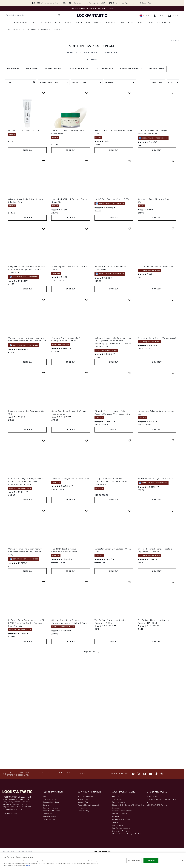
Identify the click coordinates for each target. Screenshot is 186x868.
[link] (159, 15)
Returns (46, 809)
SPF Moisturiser (157, 113)
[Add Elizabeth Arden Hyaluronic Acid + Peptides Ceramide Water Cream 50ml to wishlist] (130, 487)
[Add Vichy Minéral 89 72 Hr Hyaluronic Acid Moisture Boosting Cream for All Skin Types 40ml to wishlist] (43, 342)
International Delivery (51, 815)
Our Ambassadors (120, 818)
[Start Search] (59, 15)
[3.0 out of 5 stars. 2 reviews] (145, 324)
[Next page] (99, 766)
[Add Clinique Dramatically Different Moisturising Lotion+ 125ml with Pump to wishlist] (87, 696)
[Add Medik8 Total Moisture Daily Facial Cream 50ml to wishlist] (130, 342)
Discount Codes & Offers (122, 815)
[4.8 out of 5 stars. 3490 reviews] (61, 600)
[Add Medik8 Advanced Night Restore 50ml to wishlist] (173, 554)
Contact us (47, 818)
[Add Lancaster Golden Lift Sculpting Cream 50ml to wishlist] (130, 625)
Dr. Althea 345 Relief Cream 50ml (24, 245)
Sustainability (83, 812)
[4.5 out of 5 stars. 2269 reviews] (147, 740)
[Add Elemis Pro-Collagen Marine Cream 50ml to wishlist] (87, 554)
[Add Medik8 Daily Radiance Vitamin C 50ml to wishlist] (130, 275)
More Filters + (158, 126)
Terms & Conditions (85, 800)
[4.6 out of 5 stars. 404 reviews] (17, 463)
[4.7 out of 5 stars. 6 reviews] (59, 324)
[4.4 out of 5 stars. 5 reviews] (59, 391)
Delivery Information (51, 812)
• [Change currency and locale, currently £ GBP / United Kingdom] (145, 15)
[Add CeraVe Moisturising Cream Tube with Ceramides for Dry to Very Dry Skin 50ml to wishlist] (43, 414)
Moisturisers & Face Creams (92, 90)
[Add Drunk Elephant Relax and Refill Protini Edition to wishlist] (87, 342)
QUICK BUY (27, 264)
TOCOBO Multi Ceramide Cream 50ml (155, 381)
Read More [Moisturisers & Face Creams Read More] (92, 104)
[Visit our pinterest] (162, 778)
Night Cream (13, 113)
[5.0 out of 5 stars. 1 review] (102, 255)
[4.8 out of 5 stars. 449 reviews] (147, 256)
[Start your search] (33, 15)
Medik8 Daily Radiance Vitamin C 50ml (113, 313)
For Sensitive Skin (105, 113)
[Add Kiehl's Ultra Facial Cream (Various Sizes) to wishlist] (173, 414)
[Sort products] (173, 126)
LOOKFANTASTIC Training (157, 809)
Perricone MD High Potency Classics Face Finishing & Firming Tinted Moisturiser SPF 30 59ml (26, 595)
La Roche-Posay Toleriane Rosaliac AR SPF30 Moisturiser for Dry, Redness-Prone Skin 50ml (26, 737)
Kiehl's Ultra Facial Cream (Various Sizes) (157, 452)
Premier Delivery (49, 820)
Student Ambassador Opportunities (127, 838)
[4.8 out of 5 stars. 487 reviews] (60, 463)
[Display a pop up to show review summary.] (157, 256)
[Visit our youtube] (150, 778)
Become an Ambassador (122, 835)
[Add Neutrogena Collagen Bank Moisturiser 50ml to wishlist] (173, 487)
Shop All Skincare (30, 29)
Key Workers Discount (121, 832)
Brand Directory (119, 806)
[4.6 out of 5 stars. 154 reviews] (17, 395)
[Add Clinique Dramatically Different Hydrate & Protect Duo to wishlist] (43, 275)
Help (45, 800)
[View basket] (174, 15)
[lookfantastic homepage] (92, 15)
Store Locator (153, 800)
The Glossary (117, 803)
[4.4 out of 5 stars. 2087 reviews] (104, 740)
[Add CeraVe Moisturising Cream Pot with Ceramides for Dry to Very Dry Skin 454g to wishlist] (43, 625)
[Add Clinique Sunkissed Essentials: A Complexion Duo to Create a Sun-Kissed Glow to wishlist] (130, 554)
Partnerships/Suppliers (121, 823)
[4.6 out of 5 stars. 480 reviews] (103, 468)
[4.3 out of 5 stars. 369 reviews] (17, 748)
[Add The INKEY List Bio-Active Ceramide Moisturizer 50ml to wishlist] (87, 625)
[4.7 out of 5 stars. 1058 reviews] (61, 673)
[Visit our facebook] (133, 778)
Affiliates (116, 820)
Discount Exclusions (51, 806)
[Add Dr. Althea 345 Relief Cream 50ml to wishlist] (43, 207)
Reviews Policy (83, 815)
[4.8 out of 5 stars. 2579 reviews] (147, 601)
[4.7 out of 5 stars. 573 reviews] (17, 677)
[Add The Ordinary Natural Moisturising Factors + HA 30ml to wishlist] (130, 696)
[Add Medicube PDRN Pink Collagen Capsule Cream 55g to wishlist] (87, 275)
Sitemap (116, 826)
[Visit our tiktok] (156, 778)
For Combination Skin (78, 113)
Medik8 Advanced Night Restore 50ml (156, 593)
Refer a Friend (118, 829)
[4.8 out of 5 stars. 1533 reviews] (104, 322)
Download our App (50, 803)
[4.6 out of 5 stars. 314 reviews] (146, 536)
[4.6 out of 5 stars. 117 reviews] (17, 606)
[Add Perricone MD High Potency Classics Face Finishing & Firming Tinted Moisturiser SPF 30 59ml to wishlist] (43, 554)
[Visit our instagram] (145, 778)
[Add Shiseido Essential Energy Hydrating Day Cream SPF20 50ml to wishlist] (173, 625)
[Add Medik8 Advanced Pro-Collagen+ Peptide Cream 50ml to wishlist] (173, 207)
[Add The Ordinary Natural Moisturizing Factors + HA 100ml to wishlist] (173, 696)
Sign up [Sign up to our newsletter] (83, 778)
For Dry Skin (32, 113)
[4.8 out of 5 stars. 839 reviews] (146, 460)
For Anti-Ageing (53, 113)
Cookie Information (85, 806)
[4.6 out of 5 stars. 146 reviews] (146, 673)
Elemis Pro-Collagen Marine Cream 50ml (70, 593)
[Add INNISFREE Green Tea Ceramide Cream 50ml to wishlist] (130, 207)
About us (116, 800)
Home (7, 29)
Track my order (49, 823)
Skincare (16, 29)
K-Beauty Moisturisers (131, 113)
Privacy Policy (83, 803)
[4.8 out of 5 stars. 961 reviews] (103, 392)
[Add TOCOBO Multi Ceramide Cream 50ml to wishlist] (173, 342)
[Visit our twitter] (139, 778)
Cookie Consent (10, 817)
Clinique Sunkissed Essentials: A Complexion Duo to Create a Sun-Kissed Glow (111, 595)
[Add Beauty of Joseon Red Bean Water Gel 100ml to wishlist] (43, 487)
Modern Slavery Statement (88, 809)
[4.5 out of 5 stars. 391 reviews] (60, 745)
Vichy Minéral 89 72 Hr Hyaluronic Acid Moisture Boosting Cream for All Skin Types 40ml (27, 383)
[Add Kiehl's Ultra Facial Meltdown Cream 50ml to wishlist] (173, 275)
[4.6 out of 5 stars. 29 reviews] (17, 531)
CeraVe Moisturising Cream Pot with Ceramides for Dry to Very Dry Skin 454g (25, 666)
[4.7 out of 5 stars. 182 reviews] (60, 531)
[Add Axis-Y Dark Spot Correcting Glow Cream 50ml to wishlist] (87, 207)
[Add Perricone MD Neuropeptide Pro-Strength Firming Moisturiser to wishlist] (87, 414)
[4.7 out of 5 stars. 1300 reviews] (104, 536)
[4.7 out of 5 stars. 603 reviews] (103, 673)
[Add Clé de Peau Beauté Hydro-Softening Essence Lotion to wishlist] (87, 487)
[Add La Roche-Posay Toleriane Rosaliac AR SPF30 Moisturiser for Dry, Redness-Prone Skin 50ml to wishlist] (43, 696)
